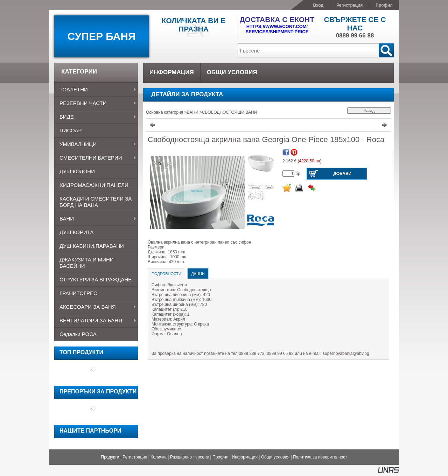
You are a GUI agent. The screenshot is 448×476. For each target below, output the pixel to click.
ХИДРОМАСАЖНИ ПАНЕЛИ (94, 185)
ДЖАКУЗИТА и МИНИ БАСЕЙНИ (87, 263)
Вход (318, 5)
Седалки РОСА (78, 334)
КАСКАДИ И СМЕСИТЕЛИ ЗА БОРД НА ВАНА (96, 202)
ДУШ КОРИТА (76, 232)
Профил (220, 457)
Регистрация (135, 457)
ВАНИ (95, 219)
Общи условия (275, 457)
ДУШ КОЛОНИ (77, 171)
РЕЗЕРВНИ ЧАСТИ (95, 104)
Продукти (110, 457)
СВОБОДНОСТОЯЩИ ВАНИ (229, 112)
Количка (159, 457)
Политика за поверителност (320, 457)
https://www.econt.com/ (277, 26)
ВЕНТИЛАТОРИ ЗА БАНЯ (95, 321)
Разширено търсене (190, 457)
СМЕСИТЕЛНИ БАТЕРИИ (95, 158)
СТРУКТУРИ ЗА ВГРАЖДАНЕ (96, 279)
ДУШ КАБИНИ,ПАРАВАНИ (92, 246)
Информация (244, 457)
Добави (342, 174)
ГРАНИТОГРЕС (78, 293)
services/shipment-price (277, 32)
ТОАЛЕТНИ (95, 90)
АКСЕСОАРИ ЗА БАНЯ (95, 307)
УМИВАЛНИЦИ (95, 145)
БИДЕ (95, 117)
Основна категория (164, 112)
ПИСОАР (71, 130)
